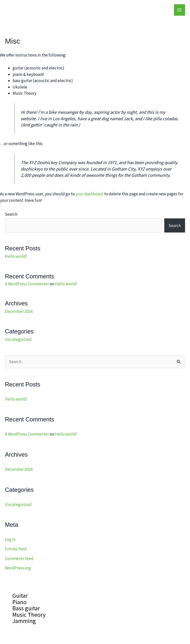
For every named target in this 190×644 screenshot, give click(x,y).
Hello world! (16, 256)
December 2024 (19, 311)
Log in (10, 539)
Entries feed (16, 549)
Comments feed (19, 558)
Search (11, 214)
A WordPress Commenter (27, 284)
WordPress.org (18, 568)
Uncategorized (18, 339)
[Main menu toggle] (180, 10)
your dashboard (89, 194)
